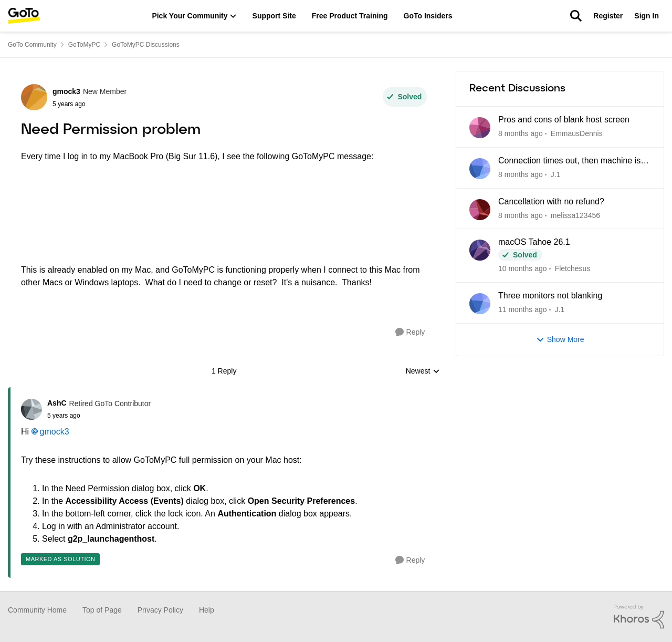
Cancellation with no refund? (551, 201)
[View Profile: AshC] (31, 409)
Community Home (37, 610)
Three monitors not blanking (550, 296)
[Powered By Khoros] (639, 617)
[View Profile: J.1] (480, 169)
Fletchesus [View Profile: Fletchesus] (573, 268)
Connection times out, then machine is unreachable (569, 161)
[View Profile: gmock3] (34, 97)
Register (608, 16)
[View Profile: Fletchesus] (480, 250)
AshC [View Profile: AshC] (57, 403)
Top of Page (102, 610)
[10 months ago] (523, 269)
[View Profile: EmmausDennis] (480, 128)
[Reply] (410, 332)
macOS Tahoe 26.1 (534, 242)
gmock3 (55, 432)
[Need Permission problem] (99, 416)
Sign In (647, 16)
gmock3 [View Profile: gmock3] (66, 91)
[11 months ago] (523, 310)
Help (207, 610)
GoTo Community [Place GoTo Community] (32, 45)
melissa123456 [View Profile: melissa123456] (575, 215)
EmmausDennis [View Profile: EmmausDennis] (577, 133)
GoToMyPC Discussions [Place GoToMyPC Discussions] (146, 45)
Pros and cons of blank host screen (564, 120)
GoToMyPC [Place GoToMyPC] (84, 45)
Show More (560, 340)
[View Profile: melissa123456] (480, 210)
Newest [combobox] (423, 372)
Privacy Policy (160, 610)
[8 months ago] (521, 134)
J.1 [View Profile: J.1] (556, 174)
